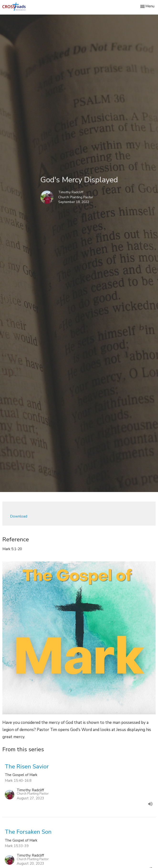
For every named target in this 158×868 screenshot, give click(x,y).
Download (19, 516)
